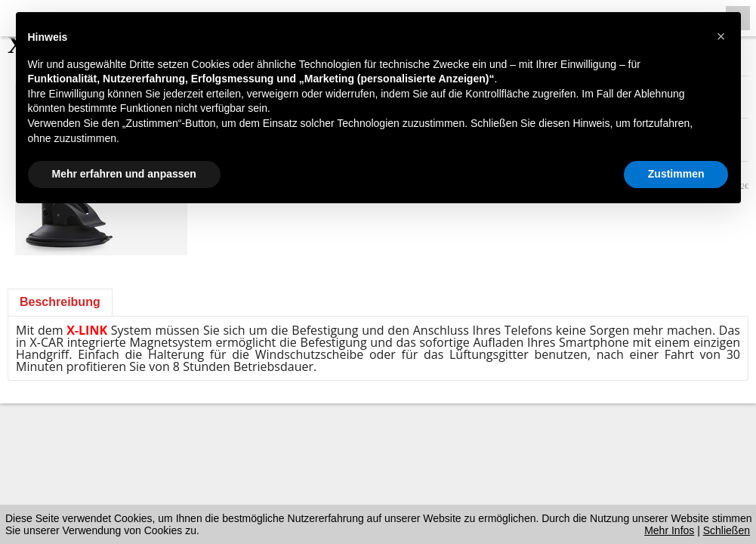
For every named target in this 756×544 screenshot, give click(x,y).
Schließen (727, 530)
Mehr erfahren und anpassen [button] (124, 174)
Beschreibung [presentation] (60, 302)
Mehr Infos (669, 530)
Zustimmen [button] (676, 174)
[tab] (60, 302)
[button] (721, 36)
